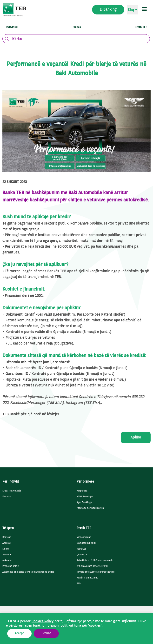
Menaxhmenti (84, 537)
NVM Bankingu (85, 497)
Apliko (136, 438)
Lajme (6, 549)
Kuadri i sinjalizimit (87, 578)
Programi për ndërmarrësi (90, 508)
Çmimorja (82, 555)
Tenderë (7, 555)
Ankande (7, 561)
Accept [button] (19, 633)
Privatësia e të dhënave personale (95, 561)
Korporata (82, 491)
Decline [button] (46, 633)
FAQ (79, 584)
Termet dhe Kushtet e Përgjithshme (96, 572)
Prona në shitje (11, 566)
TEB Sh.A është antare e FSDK (92, 566)
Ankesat (7, 543)
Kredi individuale (12, 491)
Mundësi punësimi (86, 543)
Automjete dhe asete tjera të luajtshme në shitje (28, 572)
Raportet (81, 549)
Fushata (7, 497)
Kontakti (7, 537)
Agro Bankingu (84, 502)
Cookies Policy (43, 621)
